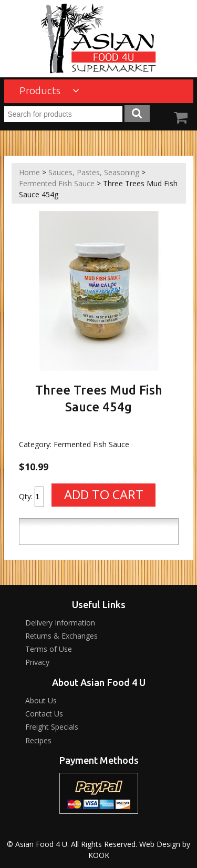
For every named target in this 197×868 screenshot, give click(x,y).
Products (50, 90)
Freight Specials (52, 727)
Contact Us (44, 714)
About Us (41, 700)
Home (29, 172)
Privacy (37, 662)
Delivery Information (60, 623)
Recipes (38, 740)
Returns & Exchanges (61, 636)
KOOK (99, 855)
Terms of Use (49, 649)
